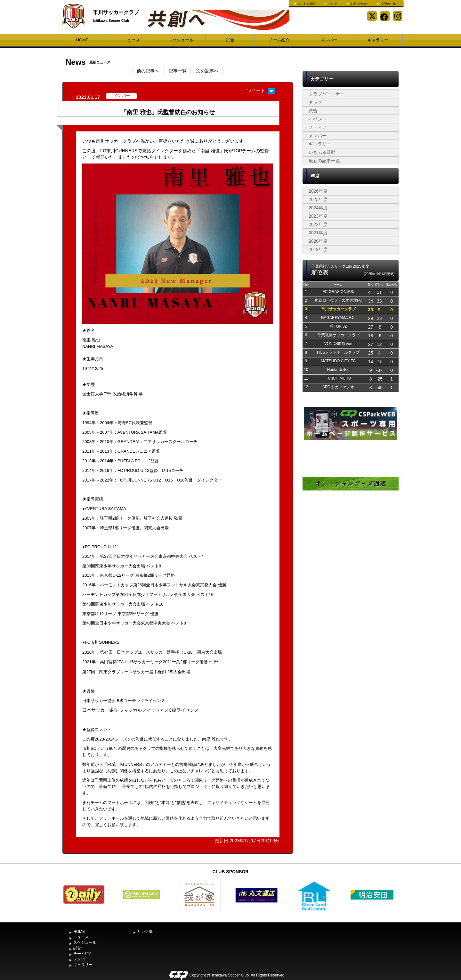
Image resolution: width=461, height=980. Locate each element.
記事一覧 (178, 71)
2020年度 (318, 241)
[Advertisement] (351, 573)
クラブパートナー (327, 94)
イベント (318, 119)
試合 (230, 40)
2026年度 (318, 191)
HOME (82, 40)
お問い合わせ (359, 4)
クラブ (315, 102)
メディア (318, 127)
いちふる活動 (322, 152)
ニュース (132, 40)
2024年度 (318, 208)
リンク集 (145, 932)
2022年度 (318, 224)
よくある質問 (306, 4)
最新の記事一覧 (324, 161)
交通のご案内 (390, 4)
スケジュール (181, 40)
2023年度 (318, 216)
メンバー (329, 40)
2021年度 (318, 233)
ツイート (256, 90)
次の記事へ (207, 71)
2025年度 (318, 199)
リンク (333, 4)
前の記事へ (148, 71)
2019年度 (318, 249)
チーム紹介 (279, 40)
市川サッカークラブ (116, 12)
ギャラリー (378, 40)
